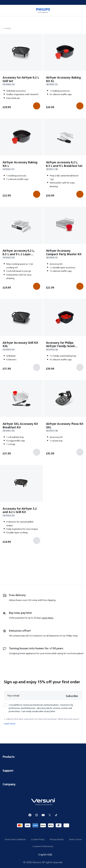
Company (43, 784)
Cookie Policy (38, 839)
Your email (13, 695)
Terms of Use (75, 839)
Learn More (48, 618)
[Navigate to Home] (4, 20)
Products (43, 757)
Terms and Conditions (15, 839)
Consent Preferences (43, 846)
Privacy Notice (57, 839)
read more (10, 724)
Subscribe (72, 696)
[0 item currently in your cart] (82, 10)
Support (43, 770)
